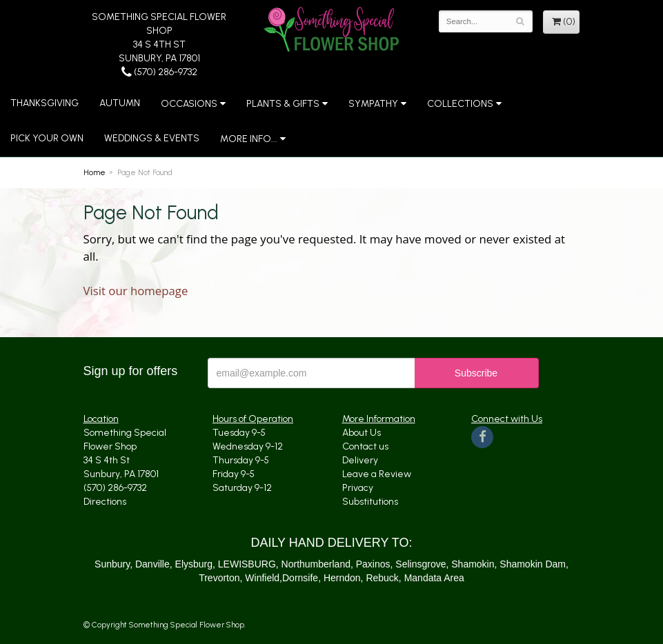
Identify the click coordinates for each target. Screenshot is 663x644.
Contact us (365, 446)
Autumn (120, 103)
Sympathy (373, 104)
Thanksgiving (44, 103)
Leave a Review (377, 474)
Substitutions (370, 502)
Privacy (358, 488)
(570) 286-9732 (159, 72)
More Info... (249, 139)
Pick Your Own (47, 138)
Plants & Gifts (283, 104)
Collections (460, 104)
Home (95, 172)
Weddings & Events (152, 138)
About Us (362, 433)
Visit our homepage (136, 291)
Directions (105, 502)
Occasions (189, 104)
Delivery (360, 460)
